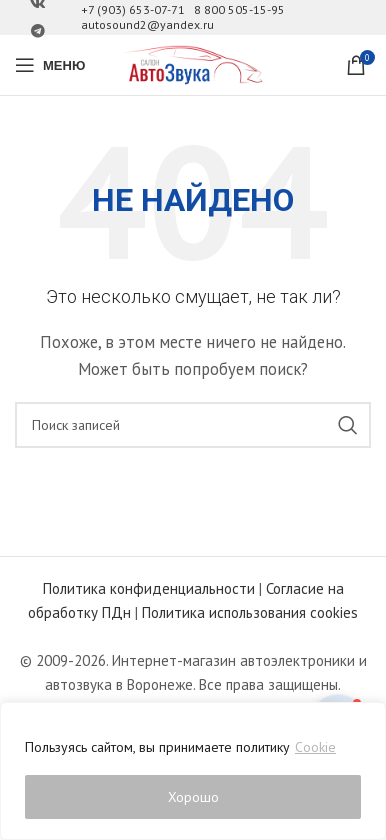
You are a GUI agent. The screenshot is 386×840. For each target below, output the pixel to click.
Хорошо (193, 797)
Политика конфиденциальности (149, 588)
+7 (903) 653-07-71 (133, 9)
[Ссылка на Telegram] (38, 31)
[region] (193, 771)
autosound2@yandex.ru (147, 24)
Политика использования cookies (250, 612)
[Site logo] (193, 63)
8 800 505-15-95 (239, 9)
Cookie (315, 747)
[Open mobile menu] (50, 65)
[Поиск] (193, 425)
